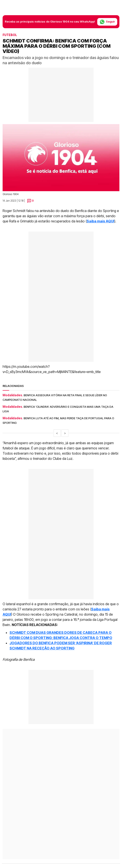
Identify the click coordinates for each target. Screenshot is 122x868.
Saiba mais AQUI (100, 221)
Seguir (107, 22)
